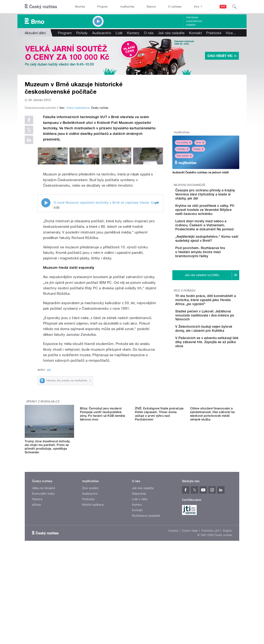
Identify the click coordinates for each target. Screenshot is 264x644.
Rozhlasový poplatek (146, 594)
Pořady (82, 33)
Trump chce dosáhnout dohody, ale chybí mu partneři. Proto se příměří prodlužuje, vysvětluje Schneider (47, 525)
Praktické (214, 33)
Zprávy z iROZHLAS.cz (43, 480)
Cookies (173, 609)
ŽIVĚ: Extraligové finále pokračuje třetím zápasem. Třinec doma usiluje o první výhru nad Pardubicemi (159, 525)
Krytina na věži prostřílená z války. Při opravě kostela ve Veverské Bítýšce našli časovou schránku (217, 216)
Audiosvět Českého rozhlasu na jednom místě (200, 172)
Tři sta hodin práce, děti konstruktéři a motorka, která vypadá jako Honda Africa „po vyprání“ (216, 323)
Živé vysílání (184, 156)
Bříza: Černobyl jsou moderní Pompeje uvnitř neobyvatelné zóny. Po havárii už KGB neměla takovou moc (103, 525)
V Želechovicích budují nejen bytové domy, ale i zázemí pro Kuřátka (214, 360)
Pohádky (182, 149)
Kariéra (137, 583)
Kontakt (195, 33)
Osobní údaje (190, 609)
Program (103, 7)
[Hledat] (234, 7)
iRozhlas (80, 7)
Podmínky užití (210, 609)
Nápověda (139, 572)
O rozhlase (175, 7)
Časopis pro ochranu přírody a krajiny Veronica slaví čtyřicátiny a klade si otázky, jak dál (216, 196)
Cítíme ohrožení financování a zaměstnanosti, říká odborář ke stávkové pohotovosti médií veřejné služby (212, 525)
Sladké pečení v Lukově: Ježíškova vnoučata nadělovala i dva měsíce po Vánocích (217, 343)
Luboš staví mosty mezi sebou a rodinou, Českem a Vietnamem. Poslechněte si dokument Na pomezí (217, 235)
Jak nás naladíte (171, 33)
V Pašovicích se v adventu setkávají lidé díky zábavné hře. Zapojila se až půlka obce (217, 379)
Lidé (119, 33)
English (228, 609)
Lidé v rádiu (140, 577)
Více (231, 33)
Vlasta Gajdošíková (78, 186)
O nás (149, 33)
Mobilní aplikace (93, 583)
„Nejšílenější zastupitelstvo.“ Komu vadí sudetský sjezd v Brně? (217, 253)
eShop (36, 583)
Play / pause (46, 281)
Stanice (151, 7)
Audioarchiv (194, 21)
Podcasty (89, 577)
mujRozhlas (127, 7)
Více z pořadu (185, 312)
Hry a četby (184, 143)
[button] (157, 281)
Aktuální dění (35, 33)
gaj (49, 448)
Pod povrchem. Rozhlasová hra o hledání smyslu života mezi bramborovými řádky (216, 271)
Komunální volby (43, 572)
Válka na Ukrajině (44, 566)
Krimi (200, 143)
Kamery (191, 25)
